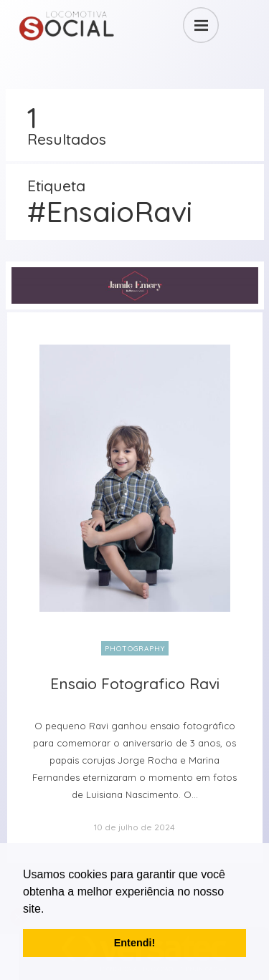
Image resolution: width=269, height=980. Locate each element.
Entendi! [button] (135, 943)
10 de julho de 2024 (134, 827)
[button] (49, 910)
